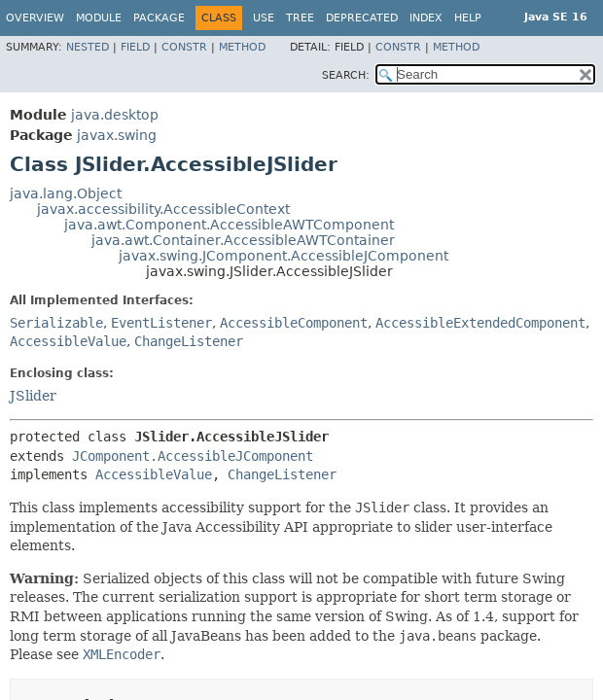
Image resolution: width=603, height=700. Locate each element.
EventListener (161, 323)
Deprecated (362, 18)
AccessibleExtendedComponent (480, 323)
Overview (35, 18)
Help (468, 18)
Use (264, 18)
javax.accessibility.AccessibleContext (163, 209)
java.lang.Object (66, 193)
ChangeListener (189, 341)
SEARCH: (346, 75)
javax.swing (117, 135)
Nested (88, 47)
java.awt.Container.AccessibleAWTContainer (243, 240)
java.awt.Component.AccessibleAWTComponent (229, 225)
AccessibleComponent (294, 323)
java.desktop (115, 115)
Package (159, 18)
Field (135, 47)
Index (426, 18)
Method (242, 47)
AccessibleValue (68, 341)
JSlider (33, 396)
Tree (300, 18)
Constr (184, 47)
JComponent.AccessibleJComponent (193, 456)
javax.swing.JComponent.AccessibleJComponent (284, 256)
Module (99, 18)
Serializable (56, 323)
